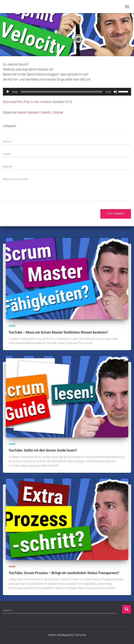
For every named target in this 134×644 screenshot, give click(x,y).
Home (12, 326)
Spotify (46, 112)
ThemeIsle (80, 635)
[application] (67, 92)
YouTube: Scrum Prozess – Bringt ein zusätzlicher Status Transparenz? (64, 573)
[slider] (62, 92)
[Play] (8, 92)
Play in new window (37, 102)
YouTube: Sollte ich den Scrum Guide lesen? (43, 450)
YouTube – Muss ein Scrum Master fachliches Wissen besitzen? (58, 332)
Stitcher (58, 112)
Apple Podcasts (28, 112)
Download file (12, 102)
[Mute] (115, 92)
